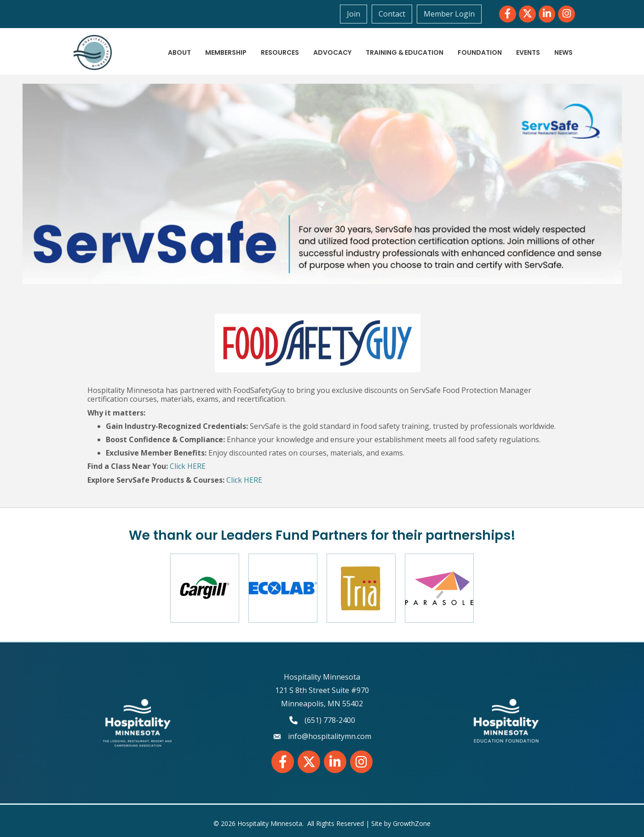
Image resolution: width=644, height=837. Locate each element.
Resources (280, 52)
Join (354, 14)
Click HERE (188, 466)
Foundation (480, 52)
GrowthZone (412, 823)
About (179, 52)
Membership (226, 52)
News (563, 52)
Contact (392, 14)
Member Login (449, 14)
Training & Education (405, 52)
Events (528, 52)
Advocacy (332, 52)
